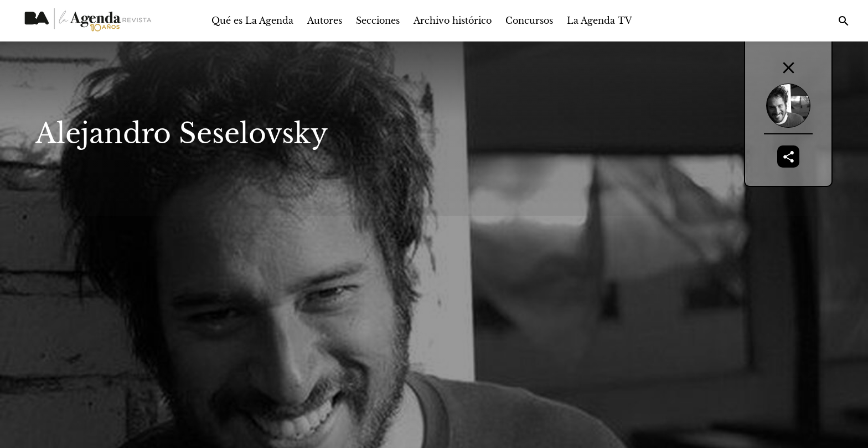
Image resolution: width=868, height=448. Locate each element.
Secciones (378, 20)
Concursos (529, 20)
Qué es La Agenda (252, 20)
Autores (325, 20)
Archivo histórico (453, 20)
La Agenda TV (600, 20)
